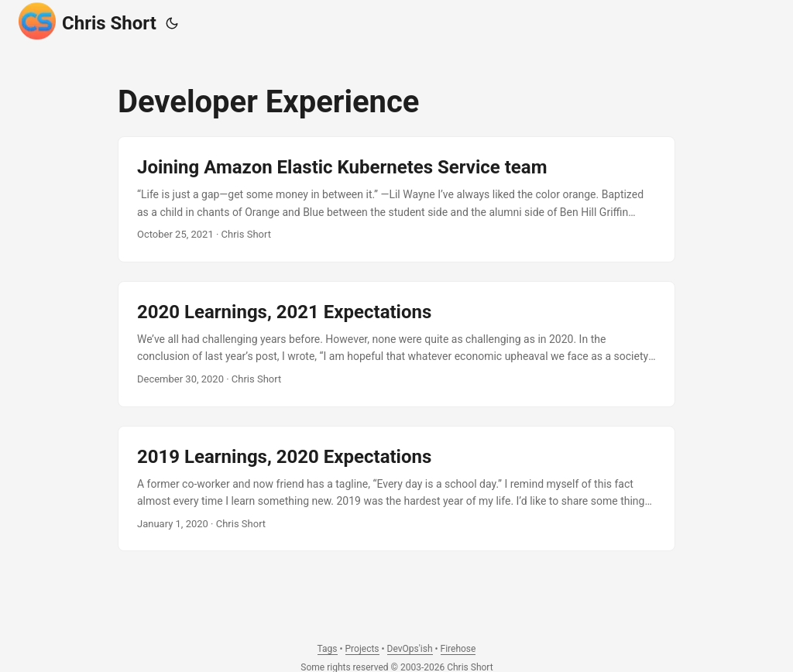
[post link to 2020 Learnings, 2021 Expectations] (396, 344)
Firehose (458, 649)
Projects (362, 649)
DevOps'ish (410, 649)
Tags (328, 649)
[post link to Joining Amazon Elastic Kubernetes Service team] (396, 199)
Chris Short (88, 21)
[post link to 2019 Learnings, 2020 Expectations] (396, 489)
